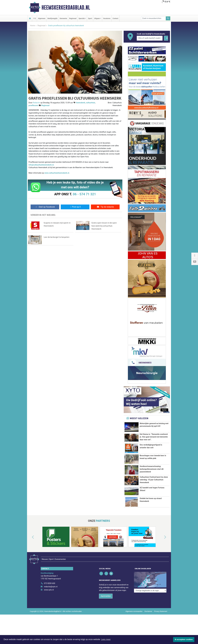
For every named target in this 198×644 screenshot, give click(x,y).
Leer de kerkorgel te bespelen (57, 237)
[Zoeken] (168, 18)
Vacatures (107, 18)
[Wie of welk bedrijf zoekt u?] (150, 38)
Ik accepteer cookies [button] (184, 639)
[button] (30, 540)
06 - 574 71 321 (84, 194)
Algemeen (42, 18)
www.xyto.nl (49, 588)
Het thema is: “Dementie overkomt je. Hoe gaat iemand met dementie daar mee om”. (154, 437)
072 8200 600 (49, 581)
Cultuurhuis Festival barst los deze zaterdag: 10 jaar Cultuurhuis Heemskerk (154, 480)
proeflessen (33, 105)
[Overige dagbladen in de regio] (150, 576)
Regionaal (73, 18)
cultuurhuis (90, 103)
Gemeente (63, 18)
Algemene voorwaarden (134, 609)
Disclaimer (148, 609)
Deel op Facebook (45, 207)
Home (33, 26)
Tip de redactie (105, 207)
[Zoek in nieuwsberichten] (154, 18)
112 (34, 18)
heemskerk (81, 103)
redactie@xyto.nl (51, 585)
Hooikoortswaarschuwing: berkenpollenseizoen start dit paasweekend (152, 469)
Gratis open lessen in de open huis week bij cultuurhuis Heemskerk (104, 226)
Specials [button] (82, 18)
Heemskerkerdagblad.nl (66, 7)
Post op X (75, 207)
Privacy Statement (161, 609)
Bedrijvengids (52, 18)
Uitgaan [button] (97, 18)
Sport (90, 18)
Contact (115, 18)
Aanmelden (106, 594)
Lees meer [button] (106, 639)
